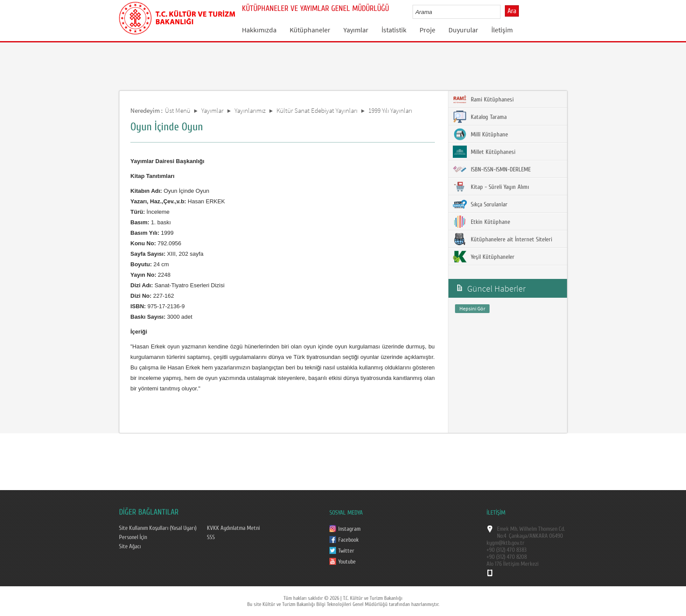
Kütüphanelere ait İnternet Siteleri (502, 239)
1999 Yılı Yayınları (390, 110)
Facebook (348, 540)
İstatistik (394, 30)
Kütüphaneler (310, 30)
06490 (556, 536)
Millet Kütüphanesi (484, 152)
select (503, 12)
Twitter (346, 551)
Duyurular (463, 30)
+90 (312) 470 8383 (507, 550)
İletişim (502, 30)
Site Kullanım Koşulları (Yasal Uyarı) (158, 528)
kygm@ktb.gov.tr (506, 543)
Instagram (349, 529)
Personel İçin (133, 537)
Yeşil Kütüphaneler (484, 257)
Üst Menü (178, 110)
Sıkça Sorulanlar (480, 204)
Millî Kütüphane (480, 134)
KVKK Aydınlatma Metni (233, 528)
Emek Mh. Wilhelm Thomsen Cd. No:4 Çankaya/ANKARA (531, 532)
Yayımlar (356, 30)
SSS (211, 537)
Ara (512, 11)
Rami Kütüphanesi (483, 99)
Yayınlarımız (250, 110)
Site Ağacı (130, 546)
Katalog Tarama (480, 117)
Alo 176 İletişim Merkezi (513, 564)
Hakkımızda (259, 30)
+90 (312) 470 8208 (507, 557)
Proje (427, 30)
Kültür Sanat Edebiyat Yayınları (317, 110)
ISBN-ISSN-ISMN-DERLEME (492, 169)
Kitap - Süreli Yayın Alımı (491, 187)
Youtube (347, 562)
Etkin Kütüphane (481, 222)
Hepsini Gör (472, 308)
